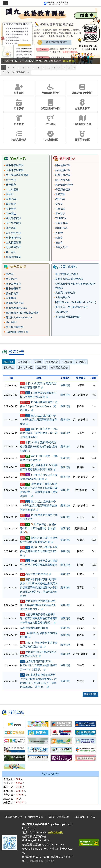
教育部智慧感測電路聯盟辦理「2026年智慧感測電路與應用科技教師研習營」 (38, 605)
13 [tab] (64, 68)
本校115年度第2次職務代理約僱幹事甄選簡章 (38, 385)
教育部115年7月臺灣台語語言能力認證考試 (38, 654)
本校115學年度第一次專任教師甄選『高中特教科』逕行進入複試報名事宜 (39, 433)
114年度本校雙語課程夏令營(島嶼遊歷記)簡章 (39, 477)
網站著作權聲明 (14, 817)
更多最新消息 (90, 694)
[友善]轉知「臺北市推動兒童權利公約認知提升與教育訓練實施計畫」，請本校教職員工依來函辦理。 (39, 490)
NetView (49, 861)
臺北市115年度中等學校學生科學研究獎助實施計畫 (39, 540)
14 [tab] (69, 68)
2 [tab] (8, 68)
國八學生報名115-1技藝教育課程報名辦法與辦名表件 (39, 467)
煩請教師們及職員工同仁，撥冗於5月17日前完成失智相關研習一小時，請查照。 (38, 665)
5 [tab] (23, 68)
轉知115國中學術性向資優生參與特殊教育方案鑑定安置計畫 (39, 551)
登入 (93, 817)
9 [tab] (44, 68)
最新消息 (65, 385)
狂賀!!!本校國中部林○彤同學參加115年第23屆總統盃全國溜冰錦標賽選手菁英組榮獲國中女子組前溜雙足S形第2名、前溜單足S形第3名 (39, 588)
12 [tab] (59, 68)
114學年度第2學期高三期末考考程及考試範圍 (38, 395)
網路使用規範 (36, 817)
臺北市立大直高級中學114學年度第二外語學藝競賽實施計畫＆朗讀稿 (38, 506)
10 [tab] (49, 68)
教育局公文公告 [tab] (59, 368)
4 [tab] (18, 68)
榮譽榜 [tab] (38, 362)
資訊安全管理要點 (59, 817)
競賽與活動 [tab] (52, 362)
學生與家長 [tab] (24, 362)
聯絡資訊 (80, 817)
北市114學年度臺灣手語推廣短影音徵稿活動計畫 (39, 645)
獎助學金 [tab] (9, 368)
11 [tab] (54, 68)
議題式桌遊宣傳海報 (36, 574)
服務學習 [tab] (67, 362)
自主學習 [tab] (42, 368)
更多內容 (21, 72)
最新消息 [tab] (9, 362)
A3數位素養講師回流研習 (34, 628)
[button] (3, 72)
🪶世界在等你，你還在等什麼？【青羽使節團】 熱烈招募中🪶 (38, 528)
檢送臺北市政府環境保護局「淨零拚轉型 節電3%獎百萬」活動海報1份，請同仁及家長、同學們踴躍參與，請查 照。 (38, 681)
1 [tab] (3, 68)
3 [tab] (13, 68)
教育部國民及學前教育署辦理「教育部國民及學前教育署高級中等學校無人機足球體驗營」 (39, 619)
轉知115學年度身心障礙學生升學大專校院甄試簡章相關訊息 (39, 565)
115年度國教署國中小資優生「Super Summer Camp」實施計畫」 (39, 406)
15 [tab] (74, 68)
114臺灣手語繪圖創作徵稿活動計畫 (39, 635)
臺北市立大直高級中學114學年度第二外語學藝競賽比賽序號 (38, 420)
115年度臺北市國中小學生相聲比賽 (39, 517)
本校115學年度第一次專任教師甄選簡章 (39, 458)
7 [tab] (33, 68)
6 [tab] (28, 68)
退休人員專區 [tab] (25, 368)
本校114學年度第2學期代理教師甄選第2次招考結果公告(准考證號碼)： (39, 446)
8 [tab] (38, 68)
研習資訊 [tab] (81, 362)
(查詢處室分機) (56, 832)
